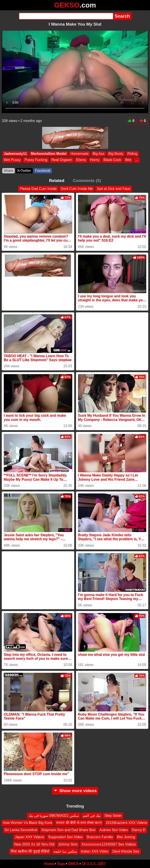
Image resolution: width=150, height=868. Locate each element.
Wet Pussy (12, 160)
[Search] (66, 16)
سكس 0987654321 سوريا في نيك (54, 816)
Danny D (139, 830)
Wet (128, 160)
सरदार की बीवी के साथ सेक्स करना (79, 823)
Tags (61, 864)
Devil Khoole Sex (126, 851)
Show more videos (75, 791)
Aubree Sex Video (114, 830)
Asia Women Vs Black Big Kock (28, 823)
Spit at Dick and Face (113, 189)
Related (57, 181)
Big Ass (99, 154)
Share (8, 171)
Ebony (81, 160)
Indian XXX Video (95, 851)
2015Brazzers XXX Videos (126, 823)
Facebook (43, 171)
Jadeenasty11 (15, 154)
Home (49, 864)
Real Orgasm (62, 160)
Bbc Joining (126, 837)
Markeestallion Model (49, 154)
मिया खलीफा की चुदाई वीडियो (30, 851)
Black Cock (112, 160)
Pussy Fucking (36, 160)
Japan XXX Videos (29, 837)
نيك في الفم (92, 816)
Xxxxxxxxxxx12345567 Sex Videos (109, 844)
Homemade (80, 154)
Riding (132, 154)
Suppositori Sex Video (66, 837)
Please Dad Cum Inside (38, 189)
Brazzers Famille (100, 837)
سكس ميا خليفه (65, 851)
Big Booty (116, 154)
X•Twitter (24, 171)
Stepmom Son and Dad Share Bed (68, 830)
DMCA (73, 864)
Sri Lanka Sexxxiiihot (21, 830)
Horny (95, 160)
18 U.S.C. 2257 (94, 864)
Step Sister (113, 816)
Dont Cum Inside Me (77, 189)
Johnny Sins (68, 844)
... (137, 160)
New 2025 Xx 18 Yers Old (34, 844)
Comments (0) (87, 181)
